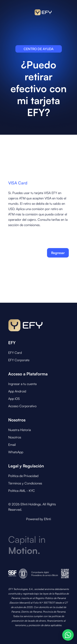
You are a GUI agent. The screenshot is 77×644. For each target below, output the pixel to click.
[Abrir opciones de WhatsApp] (68, 635)
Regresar (58, 253)
